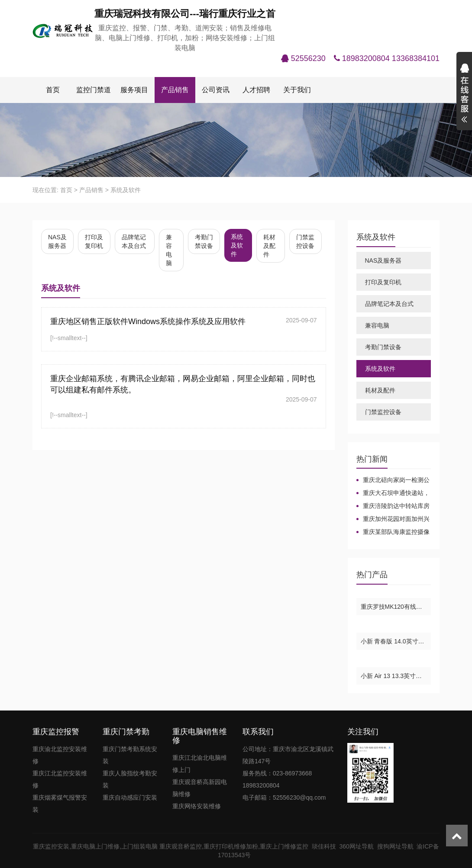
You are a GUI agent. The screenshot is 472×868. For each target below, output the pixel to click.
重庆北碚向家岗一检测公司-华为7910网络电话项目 (393, 480)
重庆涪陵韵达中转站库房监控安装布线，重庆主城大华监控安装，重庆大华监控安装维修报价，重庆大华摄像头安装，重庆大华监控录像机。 (393, 506)
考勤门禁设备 (204, 241)
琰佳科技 (326, 846)
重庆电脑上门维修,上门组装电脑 (114, 846)
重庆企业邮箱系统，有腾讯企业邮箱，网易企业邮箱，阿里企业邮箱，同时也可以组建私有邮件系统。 (183, 384)
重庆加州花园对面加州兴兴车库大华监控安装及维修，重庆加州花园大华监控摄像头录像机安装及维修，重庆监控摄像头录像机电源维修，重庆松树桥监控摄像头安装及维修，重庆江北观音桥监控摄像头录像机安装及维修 (393, 519)
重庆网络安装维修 (197, 806)
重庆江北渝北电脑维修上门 (200, 764)
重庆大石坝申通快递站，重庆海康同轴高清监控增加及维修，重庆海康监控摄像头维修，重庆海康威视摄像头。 (393, 493)
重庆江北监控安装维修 (60, 779)
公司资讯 (216, 90)
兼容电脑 (169, 250)
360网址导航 (358, 846)
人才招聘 (256, 90)
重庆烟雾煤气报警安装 (60, 804)
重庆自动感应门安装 (130, 797)
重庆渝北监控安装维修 (60, 755)
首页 (53, 90)
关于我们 (297, 90)
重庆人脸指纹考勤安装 (130, 779)
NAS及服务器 (57, 241)
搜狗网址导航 (397, 846)
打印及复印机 (94, 241)
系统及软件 (126, 190)
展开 (464, 94)
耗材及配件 (269, 246)
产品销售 (175, 90)
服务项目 (134, 90)
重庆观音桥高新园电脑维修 (200, 788)
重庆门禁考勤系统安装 (130, 755)
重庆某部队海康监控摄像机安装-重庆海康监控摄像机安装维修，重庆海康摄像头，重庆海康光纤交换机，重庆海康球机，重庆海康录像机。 (393, 532)
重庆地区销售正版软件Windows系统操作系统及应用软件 (148, 321)
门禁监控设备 (305, 241)
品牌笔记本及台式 (134, 241)
